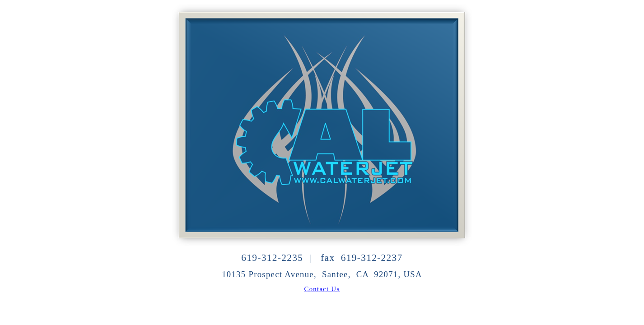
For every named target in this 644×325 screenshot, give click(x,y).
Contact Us (322, 289)
